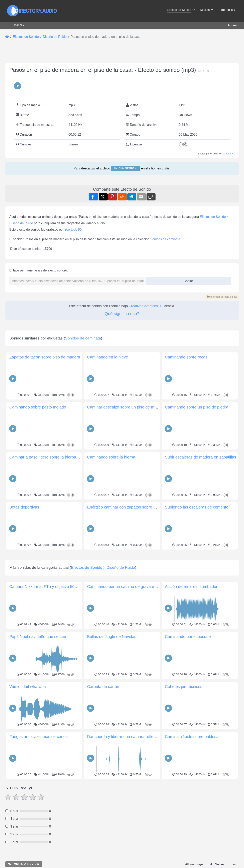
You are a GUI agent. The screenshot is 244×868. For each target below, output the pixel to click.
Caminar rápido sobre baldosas (193, 737)
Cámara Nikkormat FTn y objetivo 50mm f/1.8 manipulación (62, 587)
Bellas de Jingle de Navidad (112, 637)
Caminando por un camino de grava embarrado (129, 587)
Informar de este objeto (222, 297)
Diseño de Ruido (21, 223)
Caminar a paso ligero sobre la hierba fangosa (50, 457)
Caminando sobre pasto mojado (38, 407)
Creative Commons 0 (145, 306)
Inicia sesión (126, 168)
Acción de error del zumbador (191, 587)
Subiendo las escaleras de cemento (197, 507)
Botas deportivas (24, 507)
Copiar (187, 280)
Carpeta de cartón (103, 687)
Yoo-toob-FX (228, 154)
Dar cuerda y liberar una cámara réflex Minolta (128, 737)
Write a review (24, 864)
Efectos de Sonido (213, 217)
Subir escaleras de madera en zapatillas (201, 457)
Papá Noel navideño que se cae (38, 637)
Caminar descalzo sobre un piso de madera (126, 407)
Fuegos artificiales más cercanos (39, 737)
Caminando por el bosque (188, 637)
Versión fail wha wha (28, 687)
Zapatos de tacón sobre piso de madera (45, 357)
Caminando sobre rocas (186, 357)
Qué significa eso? (122, 314)
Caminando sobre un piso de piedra (197, 407)
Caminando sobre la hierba (111, 457)
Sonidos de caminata (165, 239)
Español (17, 25)
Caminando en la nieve (108, 357)
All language (194, 864)
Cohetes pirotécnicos (184, 687)
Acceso (233, 25)
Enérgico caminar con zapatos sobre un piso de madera (137, 507)
